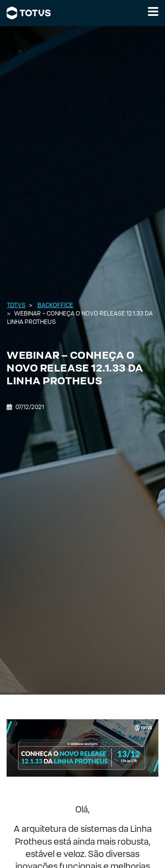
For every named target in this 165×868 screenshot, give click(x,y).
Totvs (16, 305)
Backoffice (55, 305)
